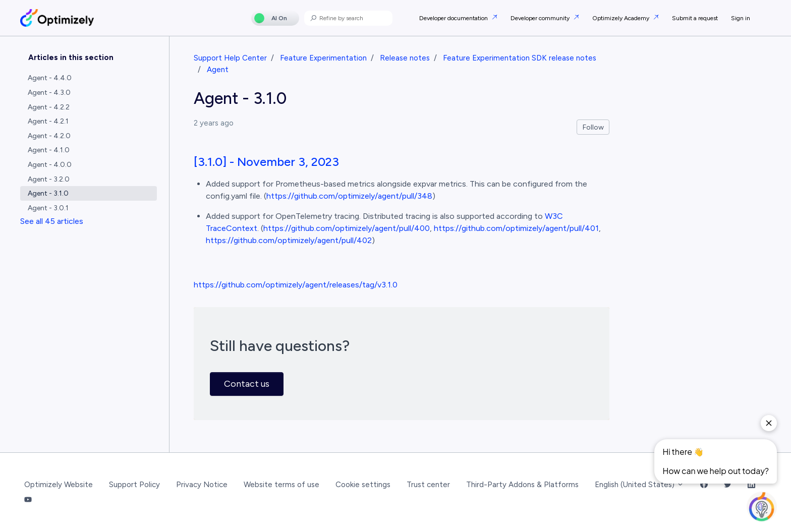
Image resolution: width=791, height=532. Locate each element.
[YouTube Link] (28, 500)
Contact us (247, 384)
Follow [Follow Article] (593, 127)
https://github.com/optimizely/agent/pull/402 (289, 240)
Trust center (428, 485)
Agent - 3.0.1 (48, 208)
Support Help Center (230, 58)
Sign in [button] (741, 18)
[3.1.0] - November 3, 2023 (266, 162)
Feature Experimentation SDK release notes (520, 58)
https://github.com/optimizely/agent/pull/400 (347, 228)
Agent (218, 70)
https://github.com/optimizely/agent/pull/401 (516, 228)
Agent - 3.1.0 (48, 193)
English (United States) (639, 485)
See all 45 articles (52, 221)
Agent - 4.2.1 (48, 121)
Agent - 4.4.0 (50, 78)
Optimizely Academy (621, 18)
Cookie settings (363, 485)
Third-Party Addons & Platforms (522, 485)
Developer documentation (454, 18)
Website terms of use (281, 485)
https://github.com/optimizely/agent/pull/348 (349, 196)
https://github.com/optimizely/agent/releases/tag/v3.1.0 (296, 285)
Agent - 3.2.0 (49, 179)
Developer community (541, 18)
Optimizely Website (59, 485)
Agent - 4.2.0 (49, 136)
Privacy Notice (202, 485)
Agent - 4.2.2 (49, 107)
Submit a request (695, 18)
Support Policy (134, 485)
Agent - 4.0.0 (50, 165)
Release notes (405, 58)
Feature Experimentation (323, 58)
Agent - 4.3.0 (49, 93)
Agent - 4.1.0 (49, 150)
